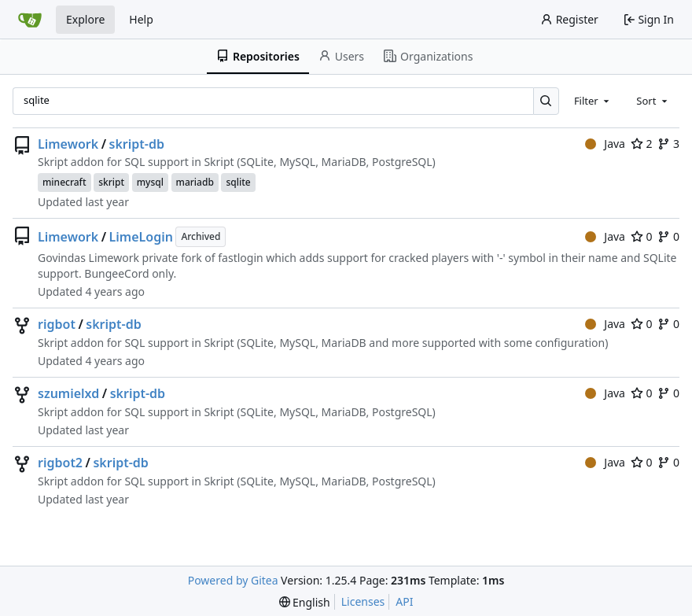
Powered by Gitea (233, 580)
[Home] (30, 20)
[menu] (305, 602)
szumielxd (68, 393)
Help (141, 19)
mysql (150, 182)
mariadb (195, 182)
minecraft (64, 182)
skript (111, 182)
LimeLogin (141, 237)
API (404, 601)
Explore (85, 19)
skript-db (137, 144)
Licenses (363, 601)
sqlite (238, 182)
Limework (68, 144)
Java (605, 144)
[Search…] (546, 101)
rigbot (57, 324)
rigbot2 (60, 463)
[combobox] (593, 101)
